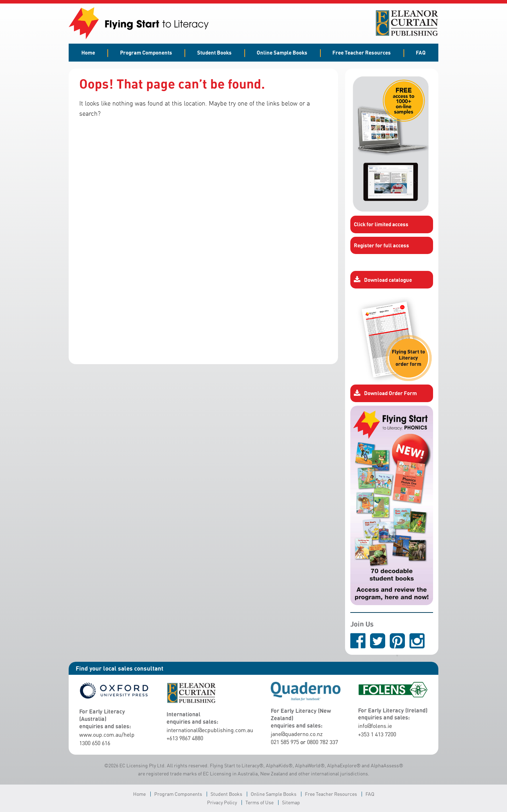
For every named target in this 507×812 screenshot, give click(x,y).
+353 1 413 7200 (377, 734)
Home (88, 52)
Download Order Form (385, 393)
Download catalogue (383, 280)
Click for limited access (381, 224)
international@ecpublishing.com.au (210, 730)
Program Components (146, 52)
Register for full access (381, 245)
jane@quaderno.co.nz (297, 734)
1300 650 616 (95, 743)
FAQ (421, 52)
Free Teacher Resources (362, 52)
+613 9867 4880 (185, 738)
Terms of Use (259, 802)
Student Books (214, 52)
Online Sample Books (282, 52)
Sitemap (291, 802)
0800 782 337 (323, 742)
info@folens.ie (375, 726)
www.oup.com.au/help (107, 735)
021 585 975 (285, 742)
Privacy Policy (222, 802)
